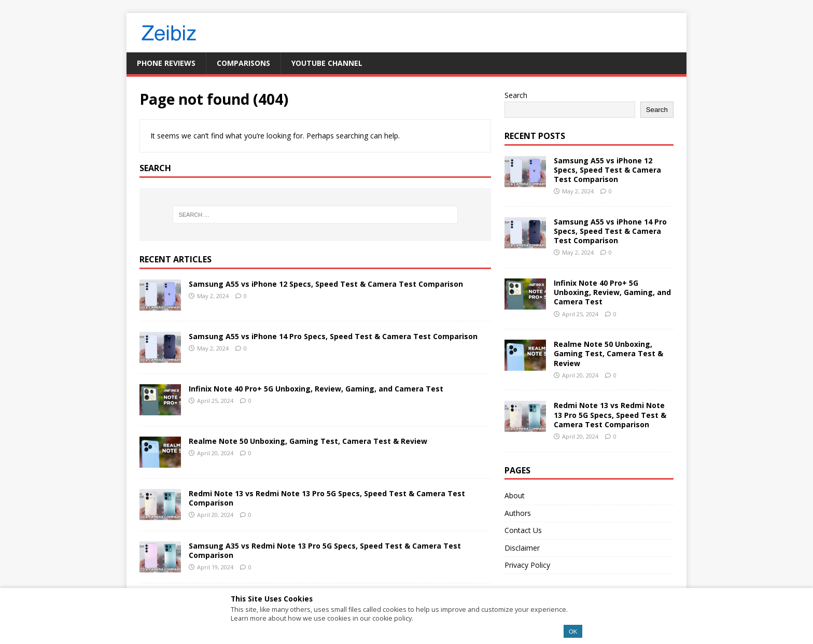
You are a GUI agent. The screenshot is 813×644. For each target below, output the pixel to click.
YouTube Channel (327, 63)
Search (516, 95)
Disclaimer (522, 548)
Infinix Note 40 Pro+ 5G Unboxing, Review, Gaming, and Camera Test (316, 389)
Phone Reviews (166, 63)
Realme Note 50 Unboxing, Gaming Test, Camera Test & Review (308, 441)
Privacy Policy (527, 565)
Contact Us (523, 530)
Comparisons (243, 63)
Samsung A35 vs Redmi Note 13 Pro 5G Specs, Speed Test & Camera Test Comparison (325, 550)
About (515, 495)
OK (573, 632)
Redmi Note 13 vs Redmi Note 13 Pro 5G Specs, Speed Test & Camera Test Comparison (327, 498)
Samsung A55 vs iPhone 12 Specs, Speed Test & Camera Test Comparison (326, 284)
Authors (518, 513)
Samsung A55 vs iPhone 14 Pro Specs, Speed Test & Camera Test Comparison (333, 336)
